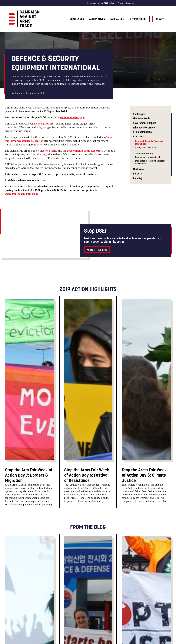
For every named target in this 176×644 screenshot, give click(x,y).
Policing (138, 178)
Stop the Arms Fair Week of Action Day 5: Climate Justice (144, 475)
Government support (144, 123)
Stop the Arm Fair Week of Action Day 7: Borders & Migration (29, 475)
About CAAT (103, 3)
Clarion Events (48, 151)
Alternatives (97, 19)
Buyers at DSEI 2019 (147, 148)
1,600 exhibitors (44, 123)
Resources (130, 3)
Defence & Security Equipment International (149, 142)
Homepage (91, 3)
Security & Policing (144, 153)
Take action (117, 19)
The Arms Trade (142, 119)
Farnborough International (148, 157)
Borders (137, 174)
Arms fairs (139, 136)
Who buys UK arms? (144, 128)
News (113, 3)
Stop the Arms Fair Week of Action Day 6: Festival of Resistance (87, 475)
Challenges (77, 19)
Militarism (139, 169)
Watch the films (97, 250)
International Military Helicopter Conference (150, 162)
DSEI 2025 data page (72, 117)
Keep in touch (138, 19)
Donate (160, 19)
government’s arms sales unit (85, 151)
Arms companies (142, 132)
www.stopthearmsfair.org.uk (22, 194)
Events (120, 3)
